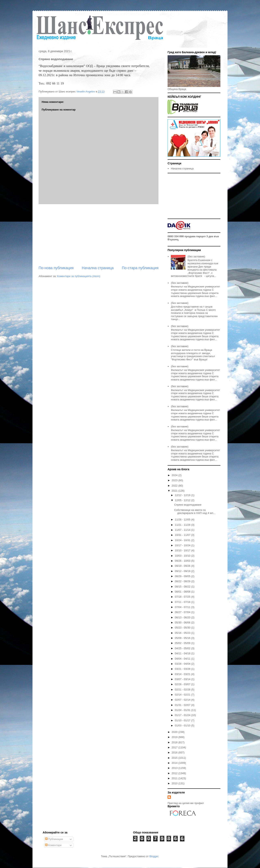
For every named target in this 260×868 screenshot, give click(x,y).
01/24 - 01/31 (183, 710)
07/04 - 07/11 (183, 607)
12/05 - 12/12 (183, 500)
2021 (175, 491)
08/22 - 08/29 (183, 581)
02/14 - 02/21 (183, 695)
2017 (175, 747)
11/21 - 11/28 (183, 525)
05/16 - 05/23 (183, 633)
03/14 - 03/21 (183, 674)
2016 (175, 753)
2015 (175, 758)
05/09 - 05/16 (183, 638)
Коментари (53, 845)
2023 (175, 480)
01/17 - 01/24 (183, 715)
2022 (175, 486)
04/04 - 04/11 (183, 659)
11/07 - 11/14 (183, 530)
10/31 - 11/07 (183, 535)
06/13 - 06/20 (183, 617)
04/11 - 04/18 (183, 653)
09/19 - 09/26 (183, 566)
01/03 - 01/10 (183, 726)
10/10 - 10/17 (183, 550)
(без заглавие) (196, 256)
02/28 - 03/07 (183, 684)
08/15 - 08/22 (183, 587)
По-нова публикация (56, 268)
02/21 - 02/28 (183, 690)
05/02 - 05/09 (183, 643)
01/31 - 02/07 (183, 705)
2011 (175, 778)
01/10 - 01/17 (183, 720)
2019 (175, 737)
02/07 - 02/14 (183, 700)
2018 (175, 742)
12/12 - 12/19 (183, 495)
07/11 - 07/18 (183, 602)
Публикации (54, 839)
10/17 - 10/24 (183, 545)
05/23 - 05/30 (183, 628)
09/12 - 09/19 (183, 571)
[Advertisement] (99, 235)
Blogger (154, 856)
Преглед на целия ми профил (186, 803)
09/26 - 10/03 (183, 561)
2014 (175, 763)
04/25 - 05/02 (183, 648)
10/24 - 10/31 (183, 540)
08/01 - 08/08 (183, 592)
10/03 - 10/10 (183, 556)
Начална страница (98, 268)
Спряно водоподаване (188, 505)
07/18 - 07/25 (183, 597)
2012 (175, 773)
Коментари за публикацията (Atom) (79, 276)
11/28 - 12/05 (183, 520)
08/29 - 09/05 (183, 576)
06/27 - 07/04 (183, 612)
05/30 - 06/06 (183, 623)
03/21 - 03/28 (183, 669)
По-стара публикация (140, 268)
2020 (175, 732)
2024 (175, 475)
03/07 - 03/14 (183, 679)
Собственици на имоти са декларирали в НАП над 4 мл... (195, 512)
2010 (175, 783)
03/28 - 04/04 (183, 664)
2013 (175, 768)
